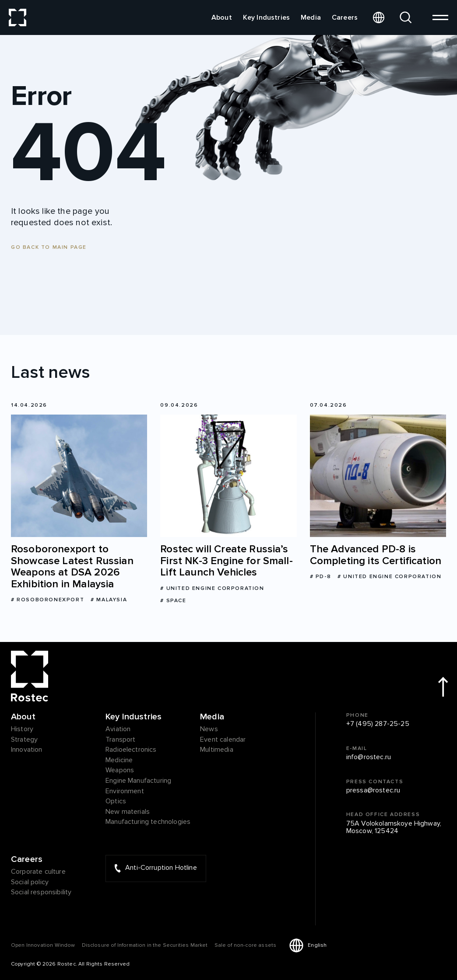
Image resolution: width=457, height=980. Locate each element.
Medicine (119, 760)
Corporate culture (38, 872)
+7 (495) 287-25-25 (378, 724)
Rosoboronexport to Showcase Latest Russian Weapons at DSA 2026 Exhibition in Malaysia (72, 567)
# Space (173, 601)
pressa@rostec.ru (373, 791)
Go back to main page (49, 247)
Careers (345, 17)
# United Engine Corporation (212, 588)
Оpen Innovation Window (43, 945)
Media (311, 17)
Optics (116, 802)
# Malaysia (109, 600)
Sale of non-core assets (246, 945)
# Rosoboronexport (47, 600)
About (222, 17)
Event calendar (223, 740)
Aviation (118, 729)
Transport (120, 740)
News (209, 729)
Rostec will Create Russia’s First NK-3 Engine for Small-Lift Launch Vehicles (226, 561)
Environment (125, 792)
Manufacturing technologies (148, 822)
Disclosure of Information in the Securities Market (145, 945)
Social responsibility (41, 893)
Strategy (24, 740)
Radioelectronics (131, 750)
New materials (128, 812)
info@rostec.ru (369, 757)
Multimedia (217, 750)
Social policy (30, 882)
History (22, 729)
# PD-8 (321, 577)
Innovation (27, 750)
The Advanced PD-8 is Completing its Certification (376, 555)
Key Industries (266, 17)
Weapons (120, 771)
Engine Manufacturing (138, 781)
